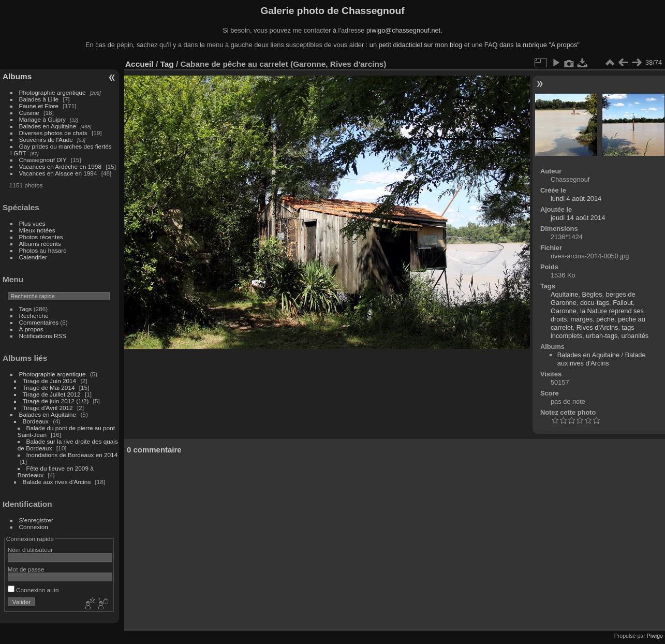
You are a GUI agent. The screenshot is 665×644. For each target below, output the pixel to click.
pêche (605, 319)
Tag (167, 64)
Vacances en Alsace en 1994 (58, 173)
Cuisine (29, 113)
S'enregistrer (36, 520)
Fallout (623, 303)
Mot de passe (26, 569)
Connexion (34, 527)
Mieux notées (37, 230)
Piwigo (655, 636)
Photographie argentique (53, 92)
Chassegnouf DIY (43, 160)
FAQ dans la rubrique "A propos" (532, 45)
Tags (26, 309)
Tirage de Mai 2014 (49, 387)
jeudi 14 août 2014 (578, 218)
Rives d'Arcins (597, 327)
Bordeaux (36, 421)
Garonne (564, 311)
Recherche (34, 316)
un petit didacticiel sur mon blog (416, 45)
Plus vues (32, 223)
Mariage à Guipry (42, 119)
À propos (31, 329)
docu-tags (595, 303)
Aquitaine (564, 294)
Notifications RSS (43, 336)
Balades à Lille (39, 99)
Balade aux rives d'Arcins (57, 482)
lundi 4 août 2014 (576, 199)
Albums (17, 76)
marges (581, 319)
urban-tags (602, 336)
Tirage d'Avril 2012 (48, 408)
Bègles (592, 294)
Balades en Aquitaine (48, 126)
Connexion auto (33, 590)
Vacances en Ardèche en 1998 (60, 166)
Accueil (139, 64)
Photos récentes (41, 237)
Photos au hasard (43, 250)
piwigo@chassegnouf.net (403, 30)
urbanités (635, 336)
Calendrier (33, 257)
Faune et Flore (39, 106)
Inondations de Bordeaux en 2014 (72, 455)
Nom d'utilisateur (30, 550)
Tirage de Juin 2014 (50, 381)
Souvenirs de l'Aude (46, 140)
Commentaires (39, 322)
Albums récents (40, 244)
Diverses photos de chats (53, 133)
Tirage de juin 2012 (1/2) (56, 401)
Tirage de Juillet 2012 (52, 394)
